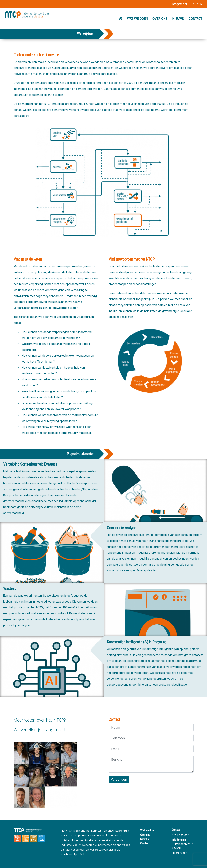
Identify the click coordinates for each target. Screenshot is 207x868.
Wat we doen (148, 830)
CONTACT (195, 19)
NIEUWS (178, 19)
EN (200, 4)
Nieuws (145, 839)
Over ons (145, 835)
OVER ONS (160, 19)
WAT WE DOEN (137, 19)
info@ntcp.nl (179, 4)
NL (194, 4)
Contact (145, 843)
